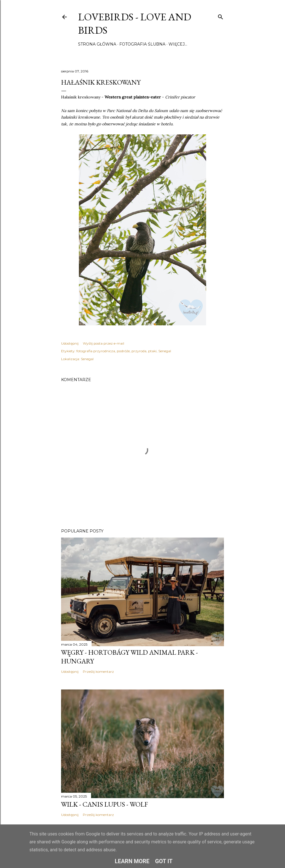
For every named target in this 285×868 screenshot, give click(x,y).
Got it (164, 861)
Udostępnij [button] (70, 343)
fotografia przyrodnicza (96, 351)
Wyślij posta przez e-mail (103, 343)
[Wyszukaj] (221, 16)
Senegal (165, 351)
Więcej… (178, 44)
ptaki (152, 351)
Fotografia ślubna (142, 44)
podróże (123, 351)
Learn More (132, 861)
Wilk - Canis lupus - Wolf (104, 804)
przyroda (139, 351)
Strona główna (97, 44)
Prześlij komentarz (98, 672)
